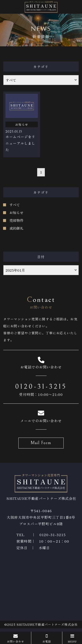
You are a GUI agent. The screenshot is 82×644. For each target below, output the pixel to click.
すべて (15, 205)
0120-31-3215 (41, 387)
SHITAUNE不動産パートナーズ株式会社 (47, 624)
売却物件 (16, 220)
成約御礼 (16, 228)
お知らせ (16, 212)
